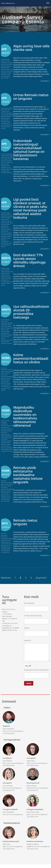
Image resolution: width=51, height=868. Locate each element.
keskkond (10, 433)
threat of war (4, 278)
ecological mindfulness (4, 427)
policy (7, 164)
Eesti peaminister (6, 110)
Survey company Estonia (6, 75)
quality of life (9, 69)
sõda (11, 223)
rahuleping (8, 218)
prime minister (5, 120)
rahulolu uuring (5, 71)
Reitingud (4, 122)
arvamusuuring (5, 59)
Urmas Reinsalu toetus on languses (30, 97)
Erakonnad (4, 161)
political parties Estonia (6, 332)
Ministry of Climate (6, 448)
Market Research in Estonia (7, 489)
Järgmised (41, 581)
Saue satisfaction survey (7, 72)
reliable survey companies (5, 220)
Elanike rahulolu (5, 61)
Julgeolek (3, 214)
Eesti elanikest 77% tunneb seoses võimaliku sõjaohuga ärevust (31, 260)
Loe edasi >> (45, 81)
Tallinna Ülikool (5, 453)
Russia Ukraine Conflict (6, 222)
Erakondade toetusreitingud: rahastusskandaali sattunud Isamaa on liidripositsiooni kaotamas (31, 150)
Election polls (9, 156)
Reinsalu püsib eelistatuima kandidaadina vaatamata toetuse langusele (29, 478)
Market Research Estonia (7, 376)
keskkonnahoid (5, 438)
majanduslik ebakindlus (4, 444)
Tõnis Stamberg (5, 125)
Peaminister (9, 113)
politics (8, 118)
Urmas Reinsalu (5, 505)
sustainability (9, 451)
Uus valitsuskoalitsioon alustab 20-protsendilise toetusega (29, 314)
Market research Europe (5, 271)
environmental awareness (5, 432)
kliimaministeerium (6, 441)
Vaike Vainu (10, 282)
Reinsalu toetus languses (27, 526)
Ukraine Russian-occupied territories (6, 238)
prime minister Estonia (7, 548)
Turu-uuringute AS (8, 3)
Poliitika (3, 118)
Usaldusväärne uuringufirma (5, 242)
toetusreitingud (5, 169)
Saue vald (4, 74)
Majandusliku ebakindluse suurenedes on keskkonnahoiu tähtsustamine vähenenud (26, 420)
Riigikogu (3, 166)
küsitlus (10, 64)
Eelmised (6, 581)
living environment (6, 66)
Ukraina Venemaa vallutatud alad (6, 233)
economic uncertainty (7, 429)
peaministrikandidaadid (7, 115)
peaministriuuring (6, 116)
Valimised (9, 172)
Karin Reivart (4, 64)
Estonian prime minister (5, 112)
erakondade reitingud (7, 157)
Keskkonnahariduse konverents (6, 435)
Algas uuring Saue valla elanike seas (29, 48)
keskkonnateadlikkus (7, 439)
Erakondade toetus (6, 159)
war (6, 245)
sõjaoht (3, 275)
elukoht (10, 63)
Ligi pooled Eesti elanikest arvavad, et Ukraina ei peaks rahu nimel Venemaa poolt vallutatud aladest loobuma (31, 208)
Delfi (11, 108)
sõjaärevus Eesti (5, 273)
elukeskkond (4, 63)
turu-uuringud (5, 78)
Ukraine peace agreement (6, 235)
